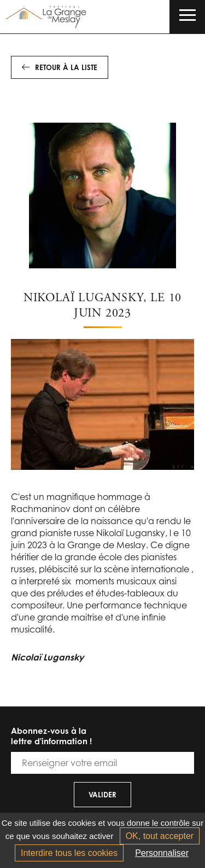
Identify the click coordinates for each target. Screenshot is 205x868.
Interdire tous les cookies (69, 853)
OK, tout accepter (160, 836)
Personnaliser (162, 853)
